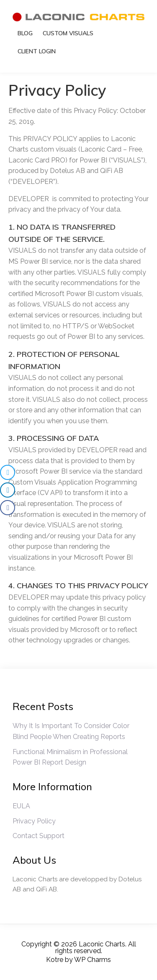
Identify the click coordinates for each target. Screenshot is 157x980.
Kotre (55, 960)
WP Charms (93, 960)
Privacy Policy (34, 821)
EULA (21, 806)
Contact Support (39, 836)
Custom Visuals (68, 33)
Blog (25, 33)
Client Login (37, 51)
